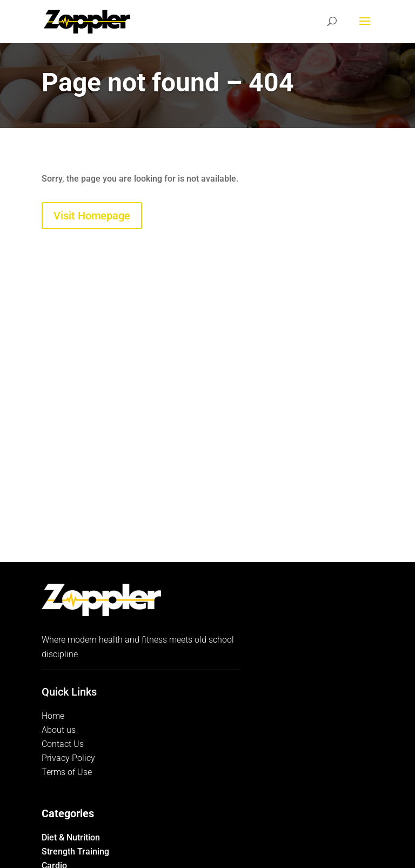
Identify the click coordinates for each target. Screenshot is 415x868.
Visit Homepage (92, 216)
